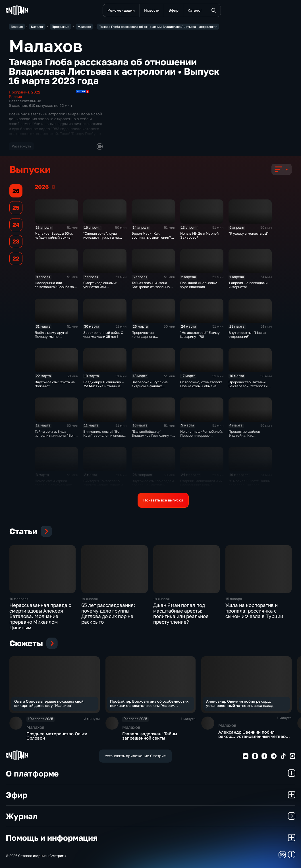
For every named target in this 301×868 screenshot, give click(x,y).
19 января (90, 599)
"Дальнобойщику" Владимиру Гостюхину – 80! (152, 436)
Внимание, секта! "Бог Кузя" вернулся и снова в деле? (105, 436)
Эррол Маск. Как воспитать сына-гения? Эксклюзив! (151, 238)
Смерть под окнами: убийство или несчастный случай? (101, 287)
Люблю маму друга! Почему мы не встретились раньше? (53, 337)
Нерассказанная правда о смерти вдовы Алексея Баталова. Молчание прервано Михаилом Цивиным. (40, 616)
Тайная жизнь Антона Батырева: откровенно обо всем (151, 287)
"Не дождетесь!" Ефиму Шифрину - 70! (200, 335)
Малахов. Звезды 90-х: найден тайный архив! (54, 236)
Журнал (150, 816)
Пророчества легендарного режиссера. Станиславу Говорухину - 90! (152, 339)
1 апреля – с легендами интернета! (248, 285)
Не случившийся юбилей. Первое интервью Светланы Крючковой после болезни (202, 438)
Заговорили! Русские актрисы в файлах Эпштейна (150, 386)
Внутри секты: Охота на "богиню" (55, 384)
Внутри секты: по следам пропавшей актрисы (153, 483)
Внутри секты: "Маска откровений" (247, 335)
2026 (53, 187)
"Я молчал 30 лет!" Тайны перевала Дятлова (250, 483)
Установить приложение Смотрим (135, 756)
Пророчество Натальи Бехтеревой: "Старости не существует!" (248, 386)
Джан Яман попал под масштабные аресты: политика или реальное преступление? (181, 614)
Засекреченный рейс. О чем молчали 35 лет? (103, 335)
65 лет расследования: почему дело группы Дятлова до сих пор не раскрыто (108, 614)
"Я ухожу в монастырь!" (249, 234)
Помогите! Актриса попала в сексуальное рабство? (53, 485)
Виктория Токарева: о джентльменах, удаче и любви (103, 485)
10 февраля (19, 599)
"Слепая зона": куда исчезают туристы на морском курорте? (101, 238)
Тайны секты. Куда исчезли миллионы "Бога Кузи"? (56, 436)
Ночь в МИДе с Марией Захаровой (199, 236)
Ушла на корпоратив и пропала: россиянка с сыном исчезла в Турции (254, 611)
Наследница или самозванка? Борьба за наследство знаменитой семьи (55, 289)
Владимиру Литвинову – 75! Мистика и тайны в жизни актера (103, 386)
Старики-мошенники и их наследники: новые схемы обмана (201, 485)
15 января (234, 599)
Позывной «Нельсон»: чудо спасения (199, 285)
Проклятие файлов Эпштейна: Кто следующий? (244, 436)
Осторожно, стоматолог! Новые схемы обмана (201, 384)
